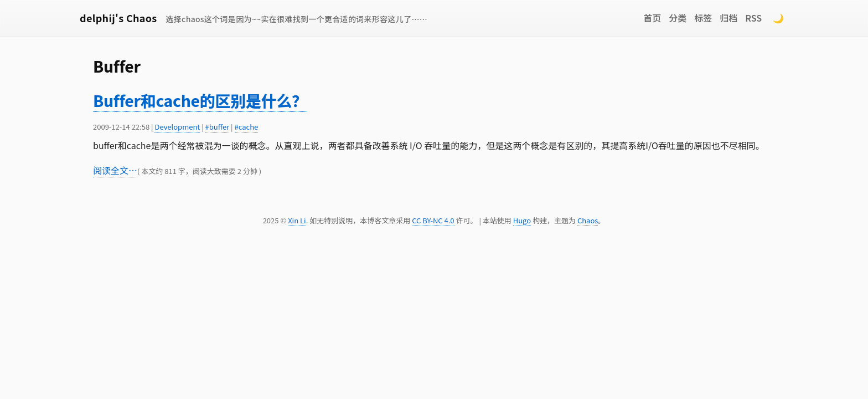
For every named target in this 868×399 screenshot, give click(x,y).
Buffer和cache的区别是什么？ (200, 100)
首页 (652, 18)
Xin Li (297, 220)
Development (177, 127)
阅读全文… (115, 170)
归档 (728, 18)
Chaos (588, 220)
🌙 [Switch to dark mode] (778, 18)
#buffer (218, 127)
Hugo (522, 220)
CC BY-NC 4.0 (433, 220)
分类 (678, 18)
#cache (247, 127)
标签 (703, 18)
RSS (753, 18)
